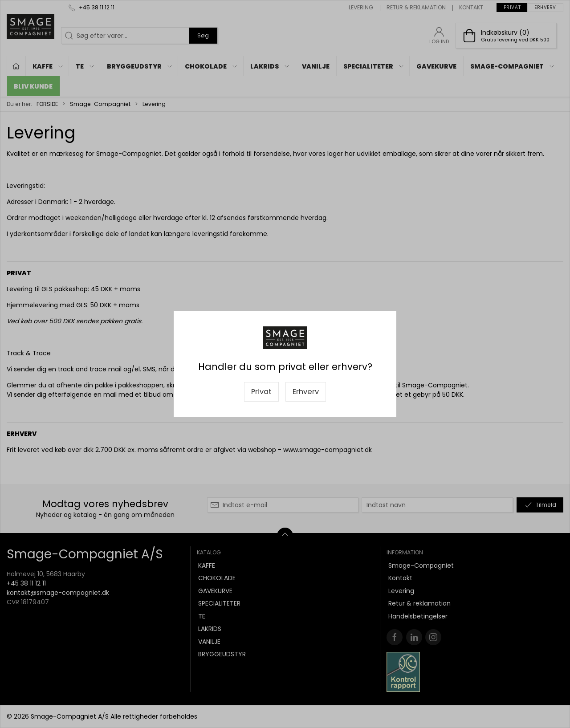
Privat (261, 392)
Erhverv (306, 392)
